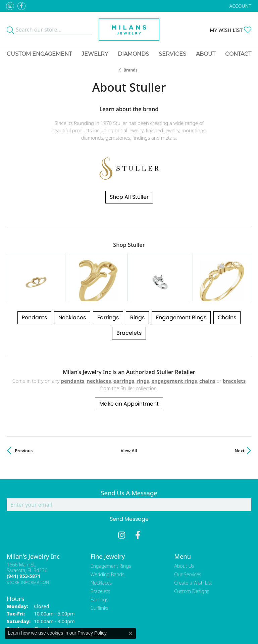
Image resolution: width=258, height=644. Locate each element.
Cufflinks (100, 582)
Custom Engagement (39, 54)
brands (131, 70)
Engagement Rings (181, 292)
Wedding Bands (108, 548)
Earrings (108, 292)
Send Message (129, 493)
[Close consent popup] (131, 633)
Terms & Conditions (136, 621)
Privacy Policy (96, 621)
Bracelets (129, 307)
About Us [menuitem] (184, 540)
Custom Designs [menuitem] (192, 565)
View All (129, 424)
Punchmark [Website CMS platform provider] (141, 641)
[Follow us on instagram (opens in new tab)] (10, 6)
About (206, 54)
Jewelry (95, 54)
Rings (137, 292)
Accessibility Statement (186, 621)
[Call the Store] (23, 550)
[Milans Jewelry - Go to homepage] (129, 30)
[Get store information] (28, 556)
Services (172, 54)
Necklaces (72, 292)
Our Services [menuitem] (188, 548)
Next (240, 424)
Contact (238, 54)
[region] (129, 264)
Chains (227, 292)
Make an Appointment (129, 378)
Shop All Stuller (129, 197)
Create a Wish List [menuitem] (193, 557)
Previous (24, 424)
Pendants (34, 292)
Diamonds (133, 54)
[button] (240, 6)
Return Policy (62, 621)
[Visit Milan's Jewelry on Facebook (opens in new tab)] (21, 6)
